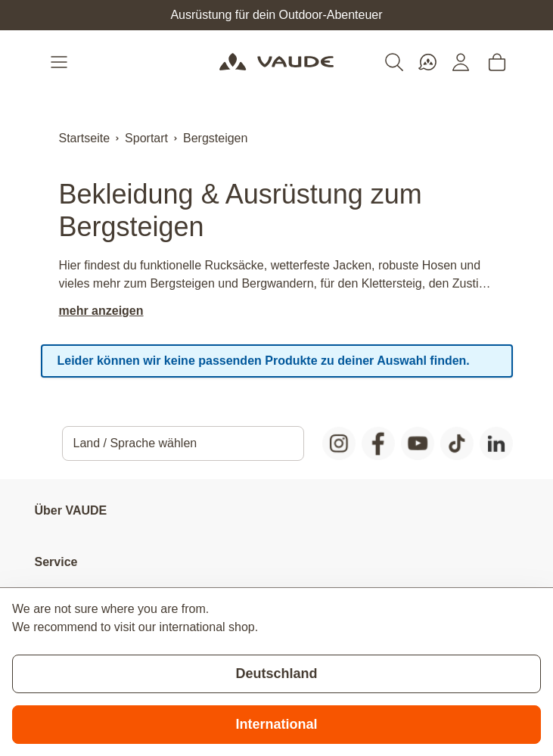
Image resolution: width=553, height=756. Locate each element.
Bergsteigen (215, 138)
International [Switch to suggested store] (276, 724)
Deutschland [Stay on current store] (276, 674)
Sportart (146, 138)
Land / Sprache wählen (135, 443)
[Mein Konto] (461, 62)
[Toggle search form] (394, 62)
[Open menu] (61, 62)
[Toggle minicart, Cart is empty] (497, 62)
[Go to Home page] (276, 62)
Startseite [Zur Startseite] (85, 138)
